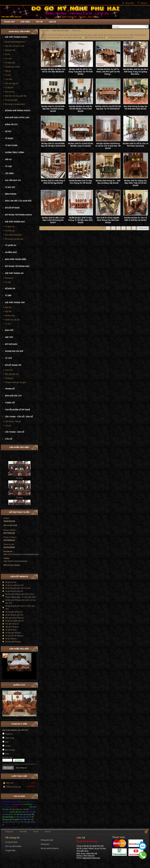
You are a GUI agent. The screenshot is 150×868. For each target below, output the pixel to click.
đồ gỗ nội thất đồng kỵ (14, 636)
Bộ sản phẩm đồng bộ (50, 848)
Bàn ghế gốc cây (12, 374)
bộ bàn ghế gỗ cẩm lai (22, 817)
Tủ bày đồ (9, 88)
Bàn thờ (8, 307)
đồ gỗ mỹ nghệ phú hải (14, 621)
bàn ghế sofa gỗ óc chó (12, 822)
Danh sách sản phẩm (61, 31)
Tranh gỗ (9, 370)
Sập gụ (8, 71)
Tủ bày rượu (10, 63)
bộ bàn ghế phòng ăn (14, 612)
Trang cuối (143, 228)
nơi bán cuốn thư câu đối (19, 809)
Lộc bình (9, 79)
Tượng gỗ (9, 378)
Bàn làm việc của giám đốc (16, 96)
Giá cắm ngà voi (12, 83)
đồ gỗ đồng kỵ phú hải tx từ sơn (18, 588)
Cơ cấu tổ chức (11, 842)
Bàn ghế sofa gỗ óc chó (15, 46)
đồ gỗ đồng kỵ (11, 639)
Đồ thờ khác (10, 316)
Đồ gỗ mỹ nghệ (11, 100)
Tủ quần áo (10, 227)
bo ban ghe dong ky (13, 633)
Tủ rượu (8, 58)
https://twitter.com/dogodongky (15, 561)
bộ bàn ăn (28, 804)
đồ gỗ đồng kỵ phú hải (14, 615)
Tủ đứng (19, 482)
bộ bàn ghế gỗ (18, 804)
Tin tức (40, 22)
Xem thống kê (21, 768)
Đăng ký (144, 3)
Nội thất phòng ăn (14, 273)
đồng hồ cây (25, 802)
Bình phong (10, 92)
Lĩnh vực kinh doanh (13, 846)
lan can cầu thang (24, 814)
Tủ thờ (8, 324)
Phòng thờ (45, 844)
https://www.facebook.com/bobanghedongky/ (21, 554)
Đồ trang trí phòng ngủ (14, 239)
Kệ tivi (8, 54)
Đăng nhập (130, 3)
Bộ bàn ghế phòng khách (15, 42)
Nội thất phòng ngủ (15, 222)
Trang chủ (9, 22)
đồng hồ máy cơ (22, 807)
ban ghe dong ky (12, 624)
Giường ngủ (10, 231)
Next (34, 648)
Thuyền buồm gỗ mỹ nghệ (16, 382)
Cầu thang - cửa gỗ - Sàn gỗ (19, 417)
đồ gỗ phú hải (11, 582)
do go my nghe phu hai (14, 585)
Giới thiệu (25, 22)
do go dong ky (11, 630)
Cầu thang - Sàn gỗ (13, 421)
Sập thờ (8, 311)
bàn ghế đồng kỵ (12, 627)
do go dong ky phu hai (14, 591)
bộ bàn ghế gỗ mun (17, 812)
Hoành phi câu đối (12, 320)
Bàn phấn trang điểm (14, 235)
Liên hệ (52, 22)
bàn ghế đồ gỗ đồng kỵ (14, 618)
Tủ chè (8, 75)
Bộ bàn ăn (9, 278)
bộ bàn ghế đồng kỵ (13, 642)
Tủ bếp (8, 282)
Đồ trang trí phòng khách (15, 104)
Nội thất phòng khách (16, 37)
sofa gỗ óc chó (11, 814)
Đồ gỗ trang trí (13, 365)
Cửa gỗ (8, 426)
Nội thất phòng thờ (15, 303)
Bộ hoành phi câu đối (11, 802)
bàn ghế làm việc (27, 819)
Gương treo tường (12, 67)
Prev (31, 648)
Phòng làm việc (47, 840)
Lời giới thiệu (10, 850)
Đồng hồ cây (10, 50)
